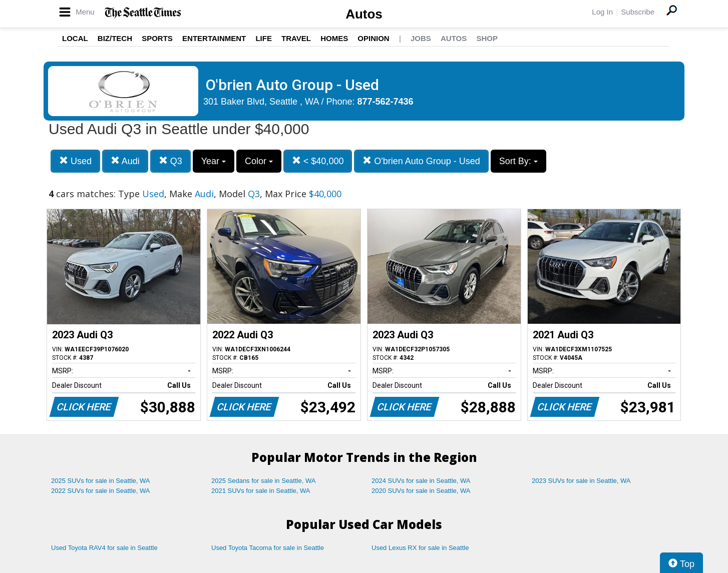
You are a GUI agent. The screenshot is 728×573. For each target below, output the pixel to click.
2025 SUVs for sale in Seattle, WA (101, 481)
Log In (602, 12)
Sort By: (518, 161)
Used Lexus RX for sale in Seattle (420, 548)
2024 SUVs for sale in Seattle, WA (421, 481)
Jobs (421, 38)
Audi (125, 161)
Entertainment (214, 38)
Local (75, 38)
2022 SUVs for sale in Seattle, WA (101, 491)
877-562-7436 (386, 102)
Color (259, 161)
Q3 (170, 161)
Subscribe (638, 12)
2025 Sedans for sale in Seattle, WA (263, 481)
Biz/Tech (115, 38)
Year (214, 161)
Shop (487, 38)
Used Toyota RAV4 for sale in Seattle (104, 548)
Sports (157, 38)
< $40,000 (318, 161)
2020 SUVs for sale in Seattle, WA (421, 491)
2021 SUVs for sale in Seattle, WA (261, 491)
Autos (364, 14)
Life (264, 38)
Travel (296, 38)
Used (75, 161)
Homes (334, 38)
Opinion (373, 38)
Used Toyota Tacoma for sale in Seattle (268, 548)
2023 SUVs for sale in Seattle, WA (581, 481)
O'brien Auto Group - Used (421, 161)
